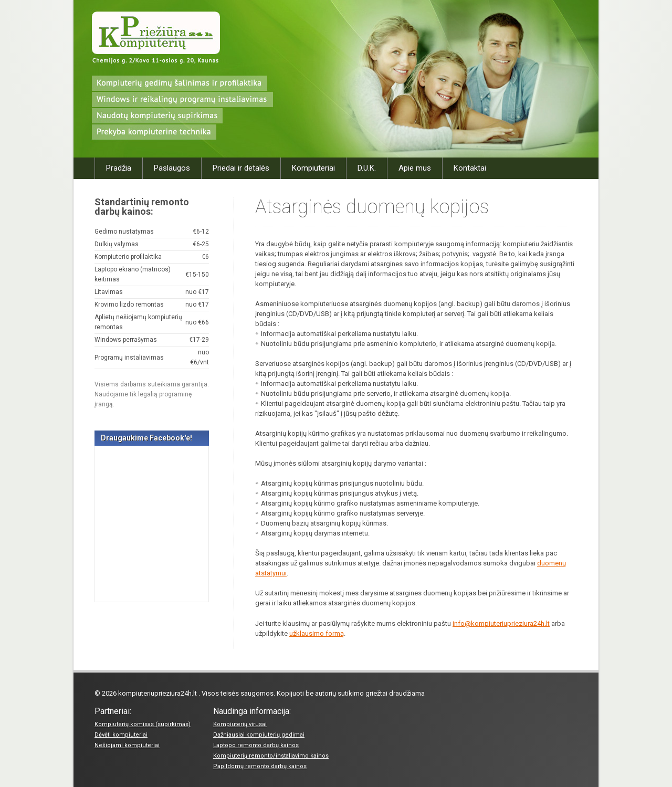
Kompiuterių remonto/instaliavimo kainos (271, 756)
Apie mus (415, 168)
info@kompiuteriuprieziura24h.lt (501, 623)
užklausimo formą (317, 633)
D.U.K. (367, 168)
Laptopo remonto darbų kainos (256, 745)
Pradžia (119, 168)
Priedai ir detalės (241, 168)
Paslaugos (172, 168)
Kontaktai (470, 168)
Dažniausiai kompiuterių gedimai (259, 735)
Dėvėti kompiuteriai (121, 735)
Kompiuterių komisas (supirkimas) (143, 724)
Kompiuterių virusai (240, 724)
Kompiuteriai (313, 168)
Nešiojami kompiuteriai (127, 745)
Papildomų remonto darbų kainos (260, 766)
